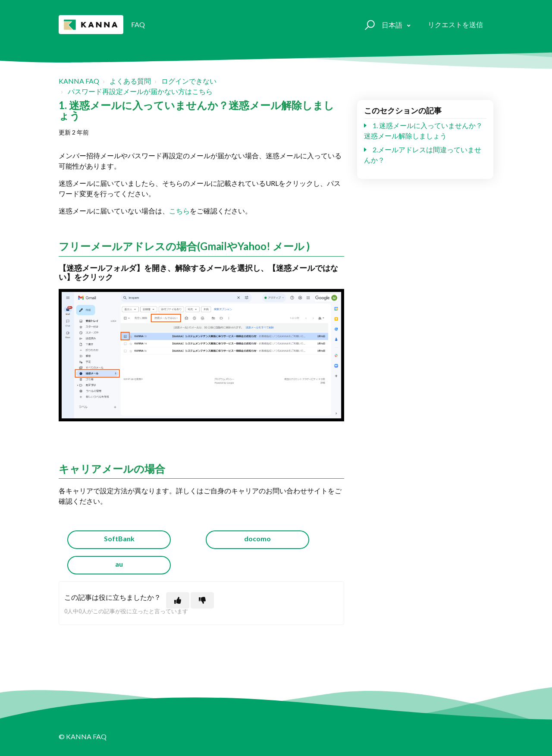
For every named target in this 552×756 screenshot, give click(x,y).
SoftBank (119, 538)
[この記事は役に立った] (178, 600)
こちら (179, 211)
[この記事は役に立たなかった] (202, 600)
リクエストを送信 (455, 24)
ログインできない (189, 81)
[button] (369, 25)
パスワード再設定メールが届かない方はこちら (140, 91)
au (119, 564)
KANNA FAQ (79, 81)
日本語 (393, 25)
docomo (257, 538)
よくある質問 (130, 81)
